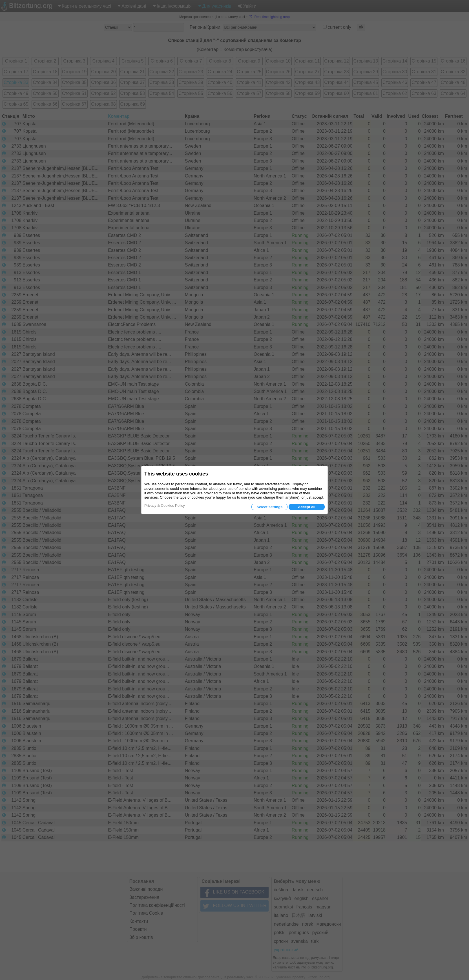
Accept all (307, 507)
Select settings (269, 507)
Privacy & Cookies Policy (165, 505)
